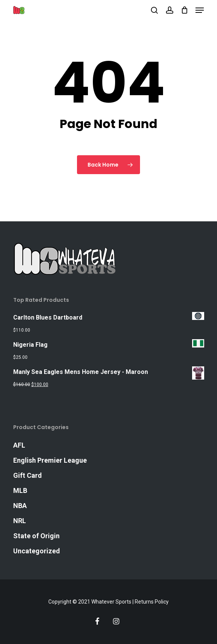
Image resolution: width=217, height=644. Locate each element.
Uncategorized (37, 551)
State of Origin (36, 536)
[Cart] (184, 10)
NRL (20, 521)
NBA (20, 506)
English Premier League (50, 460)
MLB (20, 490)
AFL (19, 445)
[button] (200, 10)
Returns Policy (152, 602)
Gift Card (28, 475)
